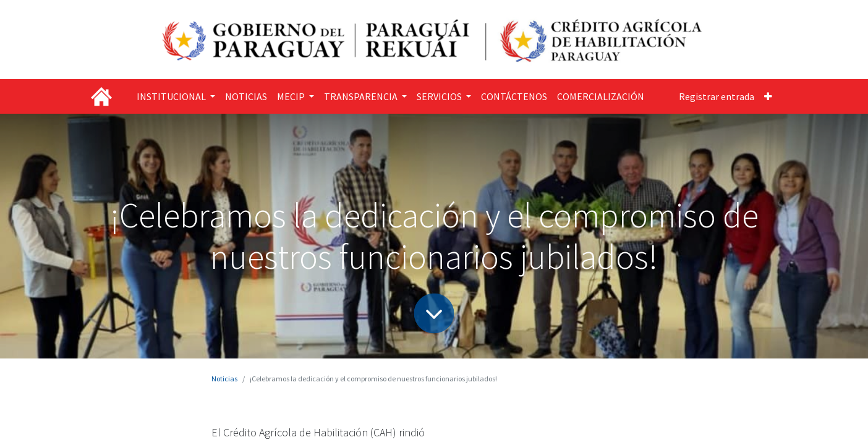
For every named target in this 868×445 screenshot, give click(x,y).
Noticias (224, 379)
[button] (768, 96)
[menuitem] (246, 96)
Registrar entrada (717, 96)
